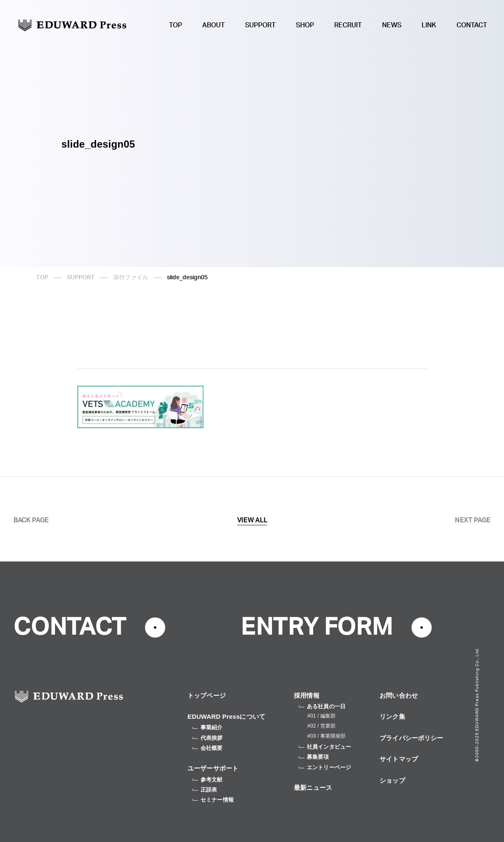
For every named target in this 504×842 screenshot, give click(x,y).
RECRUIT (348, 25)
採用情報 (307, 695)
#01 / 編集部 (321, 716)
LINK (429, 25)
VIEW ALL (252, 520)
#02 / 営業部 (321, 726)
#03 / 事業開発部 (326, 736)
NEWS (392, 25)
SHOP (305, 25)
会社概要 (208, 748)
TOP (175, 25)
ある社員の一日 (322, 706)
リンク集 (392, 716)
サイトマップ (399, 759)
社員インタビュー (325, 747)
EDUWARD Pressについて (226, 716)
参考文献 (208, 780)
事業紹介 (208, 727)
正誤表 (205, 790)
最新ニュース (313, 788)
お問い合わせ (399, 695)
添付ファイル (131, 278)
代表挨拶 (208, 738)
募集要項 (314, 757)
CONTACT (472, 25)
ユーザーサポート (213, 768)
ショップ (392, 780)
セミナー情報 (213, 800)
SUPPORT (260, 25)
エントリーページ (325, 767)
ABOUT (214, 25)
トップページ (207, 695)
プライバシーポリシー (412, 738)
